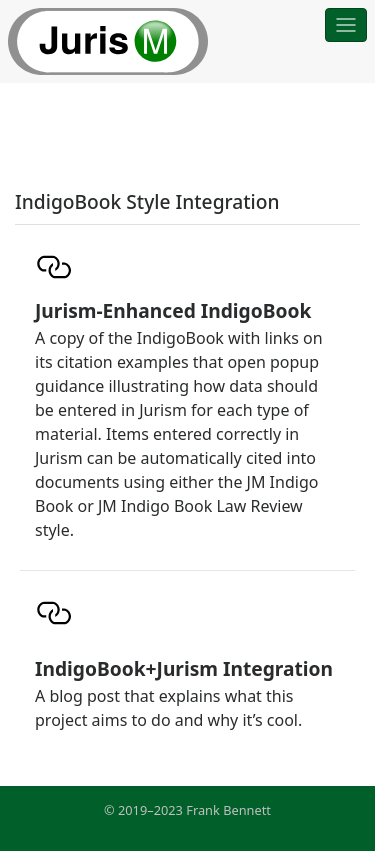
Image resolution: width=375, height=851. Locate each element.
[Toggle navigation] (346, 25)
